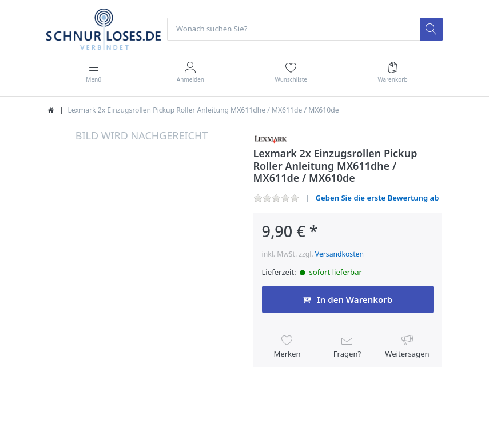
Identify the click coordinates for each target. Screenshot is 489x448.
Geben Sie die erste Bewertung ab (377, 198)
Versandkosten (339, 254)
